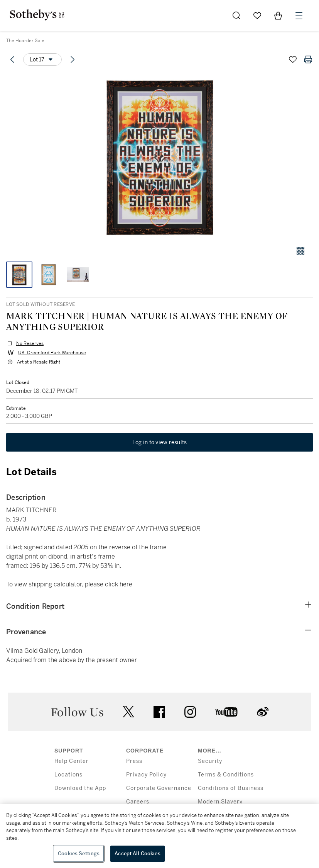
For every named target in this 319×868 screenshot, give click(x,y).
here (126, 584)
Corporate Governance (159, 788)
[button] (159, 156)
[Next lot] (73, 59)
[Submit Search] (236, 15)
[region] (159, 836)
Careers (138, 802)
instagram (190, 712)
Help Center (72, 761)
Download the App (80, 788)
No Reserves (30, 343)
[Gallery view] (300, 251)
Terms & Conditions (226, 775)
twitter (128, 712)
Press (134, 761)
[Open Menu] (299, 16)
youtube (226, 712)
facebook (159, 712)
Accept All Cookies (137, 854)
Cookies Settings (79, 854)
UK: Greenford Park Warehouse (52, 353)
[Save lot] (293, 59)
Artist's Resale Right (39, 362)
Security (210, 761)
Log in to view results (160, 442)
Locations (68, 775)
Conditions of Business (231, 788)
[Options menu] (42, 59)
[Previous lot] (12, 59)
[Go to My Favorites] (257, 15)
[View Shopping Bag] (278, 15)
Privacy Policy (146, 775)
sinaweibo (263, 712)
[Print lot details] (308, 59)
